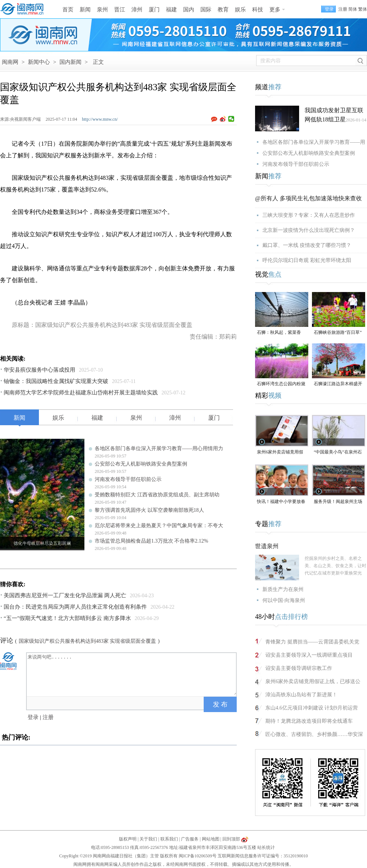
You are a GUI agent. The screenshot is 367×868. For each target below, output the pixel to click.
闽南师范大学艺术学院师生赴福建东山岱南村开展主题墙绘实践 (81, 393)
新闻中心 (39, 62)
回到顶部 (231, 839)
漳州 (137, 10)
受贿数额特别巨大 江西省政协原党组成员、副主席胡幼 (157, 495)
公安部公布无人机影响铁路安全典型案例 (141, 464)
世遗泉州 (267, 546)
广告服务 (190, 839)
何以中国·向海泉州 (284, 600)
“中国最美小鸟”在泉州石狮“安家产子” (338, 453)
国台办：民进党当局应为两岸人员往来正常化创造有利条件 (75, 607)
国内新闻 (70, 62)
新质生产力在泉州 (283, 589)
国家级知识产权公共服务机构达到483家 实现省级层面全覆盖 (88, 641)
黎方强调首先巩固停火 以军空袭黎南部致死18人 (149, 510)
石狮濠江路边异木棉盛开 (338, 384)
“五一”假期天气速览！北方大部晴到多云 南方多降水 (67, 618)
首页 (68, 10)
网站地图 (211, 839)
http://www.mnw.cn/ (100, 119)
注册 (343, 9)
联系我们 (169, 839)
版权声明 (128, 839)
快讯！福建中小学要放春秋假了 (281, 502)
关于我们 (148, 839)
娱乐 (240, 10)
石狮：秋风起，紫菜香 (279, 332)
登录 (33, 717)
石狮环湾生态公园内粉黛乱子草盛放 (281, 384)
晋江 (120, 10)
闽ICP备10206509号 (198, 856)
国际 (206, 10)
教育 (223, 10)
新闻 (85, 10)
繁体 (363, 9)
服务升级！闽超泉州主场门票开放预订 (338, 502)
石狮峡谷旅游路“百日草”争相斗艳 (338, 333)
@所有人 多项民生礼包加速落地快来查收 (308, 198)
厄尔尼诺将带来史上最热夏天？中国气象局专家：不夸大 (159, 526)
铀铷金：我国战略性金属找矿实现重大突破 (56, 381)
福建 (171, 10)
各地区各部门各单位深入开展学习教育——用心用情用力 (159, 448)
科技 (258, 10)
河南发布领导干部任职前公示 (128, 479)
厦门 (154, 10)
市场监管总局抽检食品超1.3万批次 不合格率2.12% (151, 541)
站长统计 (266, 847)
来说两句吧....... (132, 674)
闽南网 (10, 62)
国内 (189, 10)
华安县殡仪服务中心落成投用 (39, 370)
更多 (275, 10)
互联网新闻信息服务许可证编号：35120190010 (263, 856)
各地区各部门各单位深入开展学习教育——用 (314, 142)
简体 (353, 9)
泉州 (102, 10)
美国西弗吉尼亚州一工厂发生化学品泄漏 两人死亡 (65, 595)
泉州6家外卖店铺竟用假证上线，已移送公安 (280, 453)
